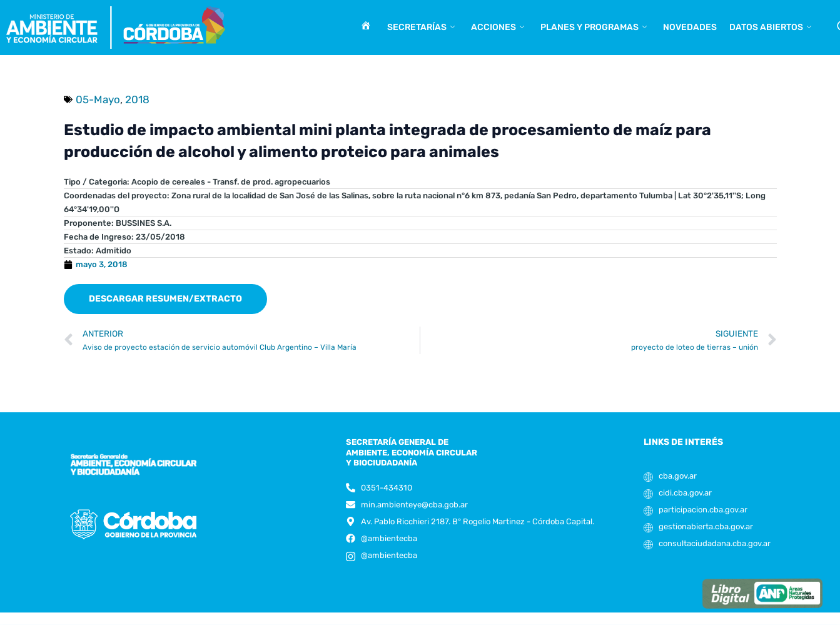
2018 (137, 99)
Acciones (498, 28)
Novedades (690, 27)
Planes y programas (594, 28)
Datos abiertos (770, 28)
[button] (165, 299)
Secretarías (421, 28)
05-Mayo (98, 99)
